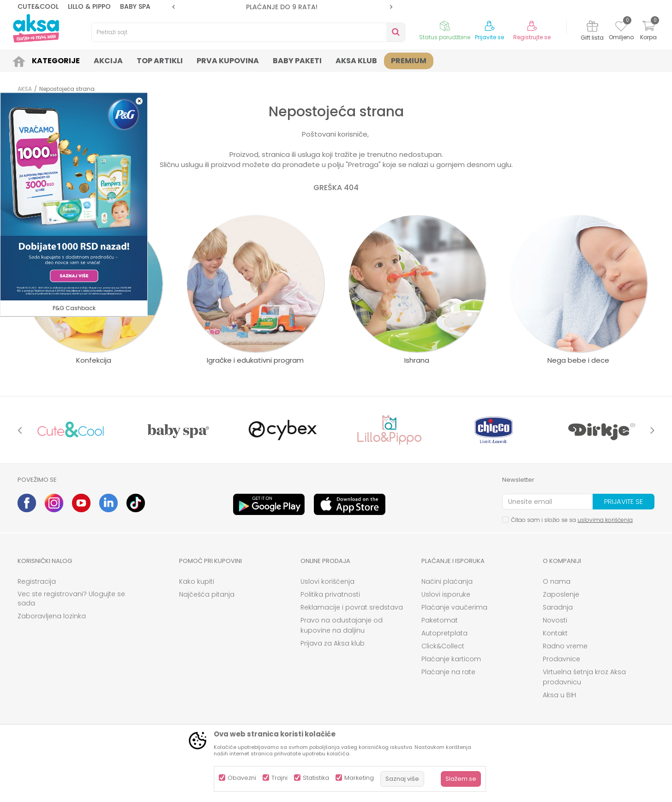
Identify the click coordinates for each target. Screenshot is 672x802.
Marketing (359, 778)
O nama (557, 581)
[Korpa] (648, 32)
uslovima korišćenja (605, 520)
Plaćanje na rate (448, 672)
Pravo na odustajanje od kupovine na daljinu (342, 625)
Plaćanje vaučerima (454, 607)
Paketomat (440, 620)
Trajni (279, 778)
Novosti (555, 620)
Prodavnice (561, 659)
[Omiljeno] (621, 28)
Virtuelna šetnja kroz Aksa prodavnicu (584, 677)
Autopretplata (444, 633)
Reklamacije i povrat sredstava (352, 607)
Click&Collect (443, 646)
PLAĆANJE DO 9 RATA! (282, 7)
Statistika (316, 778)
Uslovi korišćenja (327, 581)
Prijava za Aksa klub (333, 643)
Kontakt (555, 633)
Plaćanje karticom (451, 659)
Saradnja (558, 607)
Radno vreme (565, 646)
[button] (248, 32)
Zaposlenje (561, 594)
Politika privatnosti (330, 594)
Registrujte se (532, 37)
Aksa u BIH (559, 695)
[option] (282, 7)
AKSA (25, 89)
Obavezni (242, 778)
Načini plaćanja (447, 581)
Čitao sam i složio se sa (572, 520)
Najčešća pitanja (207, 594)
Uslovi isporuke (446, 594)
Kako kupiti (197, 581)
